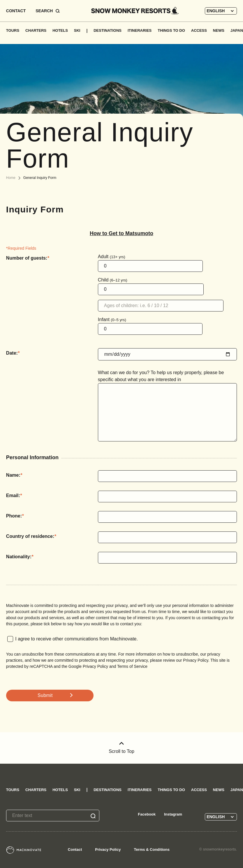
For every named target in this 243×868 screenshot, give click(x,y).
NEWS (219, 30)
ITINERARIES (140, 30)
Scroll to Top (122, 748)
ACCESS (199, 30)
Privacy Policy (108, 849)
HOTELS (60, 30)
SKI (77, 30)
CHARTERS (36, 30)
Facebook (147, 814)
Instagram (173, 814)
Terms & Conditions (152, 849)
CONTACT (16, 11)
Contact (75, 849)
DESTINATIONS (108, 30)
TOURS (13, 30)
